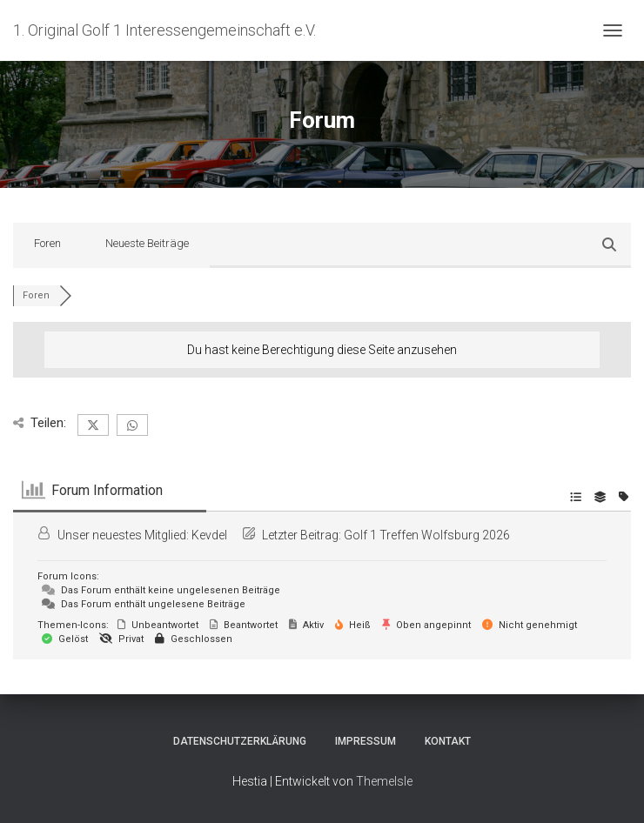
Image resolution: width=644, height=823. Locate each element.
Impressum (366, 741)
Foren (47, 243)
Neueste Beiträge (147, 243)
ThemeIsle (384, 781)
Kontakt (448, 741)
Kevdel (209, 535)
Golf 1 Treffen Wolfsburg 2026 (427, 535)
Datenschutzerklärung (240, 741)
